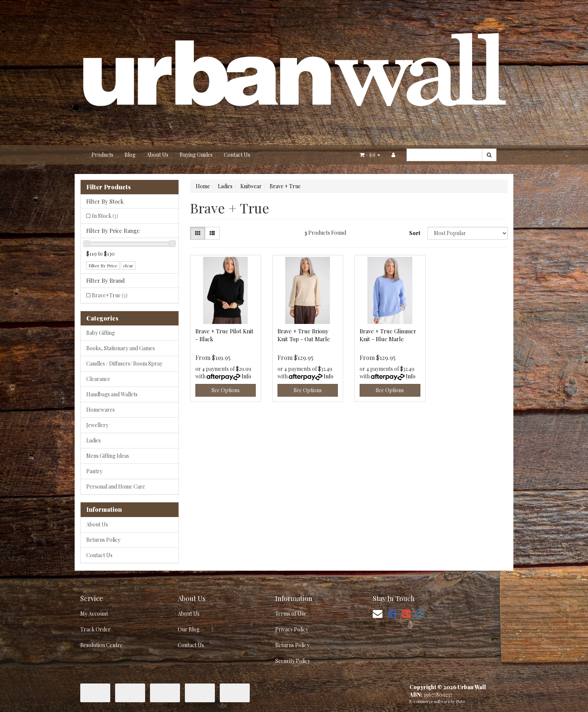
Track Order (95, 629)
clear (128, 265)
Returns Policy (103, 540)
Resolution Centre (101, 645)
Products (102, 155)
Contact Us (237, 155)
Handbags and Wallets (112, 394)
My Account (94, 614)
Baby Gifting (100, 333)
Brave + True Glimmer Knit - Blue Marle (388, 335)
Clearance (98, 379)
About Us (157, 155)
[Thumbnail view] (198, 233)
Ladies (94, 440)
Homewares (100, 410)
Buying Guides (196, 155)
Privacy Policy (292, 629)
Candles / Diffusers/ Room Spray (124, 363)
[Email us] (378, 613)
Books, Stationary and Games (121, 348)
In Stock (105, 216)
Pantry (94, 471)
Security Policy (293, 661)
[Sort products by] (468, 233)
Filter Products (109, 187)
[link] (392, 613)
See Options (226, 390)
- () (370, 155)
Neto (460, 701)
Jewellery (97, 425)
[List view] (212, 233)
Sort (415, 233)
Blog (130, 155)
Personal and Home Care (116, 486)
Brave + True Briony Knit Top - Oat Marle (304, 335)
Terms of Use (291, 614)
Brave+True (110, 295)
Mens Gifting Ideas (108, 456)
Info (246, 376)
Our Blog (189, 629)
